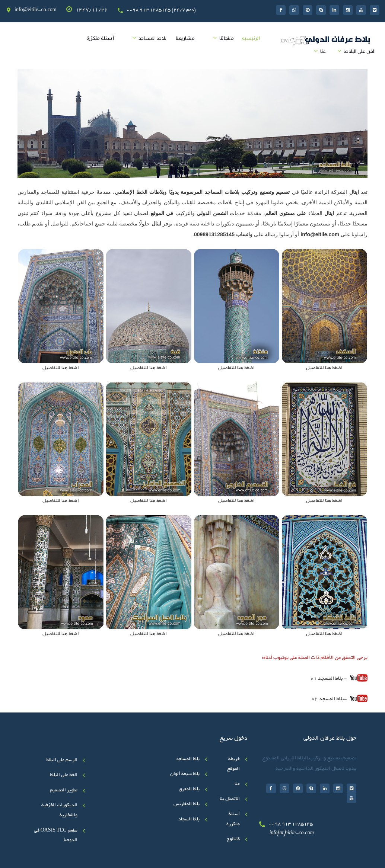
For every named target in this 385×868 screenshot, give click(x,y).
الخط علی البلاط (64, 775)
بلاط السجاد (189, 820)
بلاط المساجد (153, 38)
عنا (323, 51)
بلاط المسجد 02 (327, 699)
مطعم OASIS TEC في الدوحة (56, 836)
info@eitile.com (320, 234)
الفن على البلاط (360, 51)
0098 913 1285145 (291, 824)
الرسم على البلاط (62, 760)
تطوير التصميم (64, 791)
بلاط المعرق (189, 789)
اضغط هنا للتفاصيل (324, 368)
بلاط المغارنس (187, 804)
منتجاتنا (227, 38)
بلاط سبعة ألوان (185, 774)
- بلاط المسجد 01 (339, 678)
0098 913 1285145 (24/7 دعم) (161, 10)
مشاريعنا (185, 38)
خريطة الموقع (233, 764)
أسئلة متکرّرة (100, 38)
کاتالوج (233, 839)
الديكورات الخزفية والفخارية (59, 811)
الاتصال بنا (230, 799)
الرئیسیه (251, 38)
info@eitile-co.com (36, 10)
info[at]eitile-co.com (292, 833)
